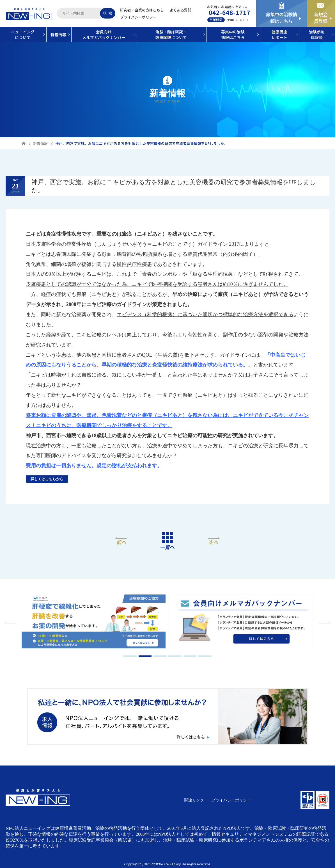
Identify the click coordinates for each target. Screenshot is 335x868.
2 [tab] (145, 656)
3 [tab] (160, 656)
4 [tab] (175, 656)
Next (324, 623)
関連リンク (194, 800)
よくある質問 (180, 10)
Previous (11, 623)
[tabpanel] (93, 622)
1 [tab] (130, 656)
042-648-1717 (230, 12)
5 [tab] (190, 656)
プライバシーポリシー (138, 17)
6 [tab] (205, 656)
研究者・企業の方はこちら (142, 10)
